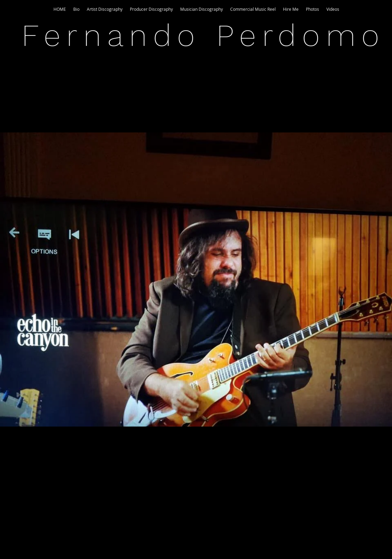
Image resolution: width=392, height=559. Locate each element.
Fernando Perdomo (203, 35)
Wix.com (241, 542)
